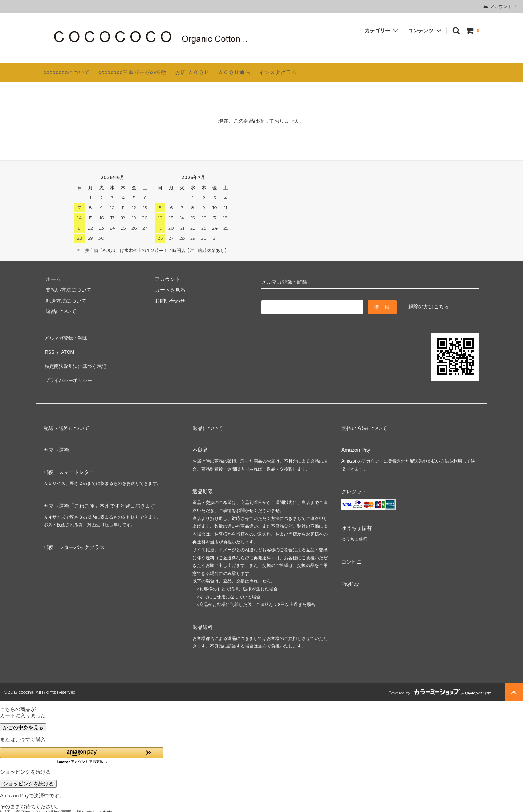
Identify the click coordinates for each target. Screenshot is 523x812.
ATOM (65, 347)
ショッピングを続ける (28, 775)
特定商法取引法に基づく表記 (77, 358)
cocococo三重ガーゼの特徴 (132, 72)
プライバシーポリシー (69, 368)
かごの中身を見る (23, 719)
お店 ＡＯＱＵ (192, 72)
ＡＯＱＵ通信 (234, 72)
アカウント (501, 6)
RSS (49, 347)
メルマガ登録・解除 (284, 282)
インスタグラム (278, 72)
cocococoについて (67, 72)
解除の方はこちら (429, 306)
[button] (82, 747)
